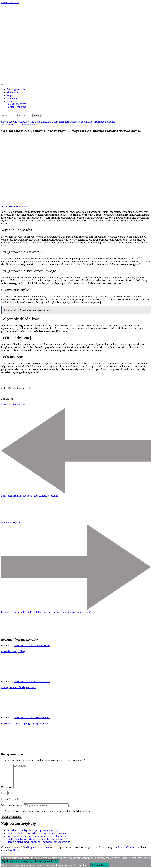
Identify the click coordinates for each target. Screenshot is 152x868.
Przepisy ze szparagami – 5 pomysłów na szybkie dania (36, 836)
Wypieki (11, 95)
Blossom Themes (127, 847)
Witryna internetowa (12, 805)
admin (5, 207)
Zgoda (6, 861)
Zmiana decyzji (100, 865)
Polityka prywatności (46, 861)
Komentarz (7, 787)
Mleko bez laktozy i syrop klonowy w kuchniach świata (36, 833)
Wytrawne (12, 92)
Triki (9, 101)
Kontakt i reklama (16, 107)
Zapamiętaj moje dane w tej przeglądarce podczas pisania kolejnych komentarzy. (48, 811)
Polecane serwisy (16, 104)
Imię (4, 793)
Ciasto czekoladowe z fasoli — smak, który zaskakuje (35, 839)
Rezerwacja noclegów (13, 404)
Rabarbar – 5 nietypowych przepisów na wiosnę (32, 830)
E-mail (5, 799)
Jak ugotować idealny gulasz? (19, 688)
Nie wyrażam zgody (22, 861)
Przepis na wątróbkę (13, 651)
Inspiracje (12, 98)
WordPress (14, 850)
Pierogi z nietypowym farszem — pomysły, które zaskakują (38, 842)
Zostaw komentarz (19, 207)
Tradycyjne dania (16, 89)
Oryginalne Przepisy (38, 847)
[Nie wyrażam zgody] (60, 862)
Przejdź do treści (10, 3)
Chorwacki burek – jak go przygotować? (25, 724)
